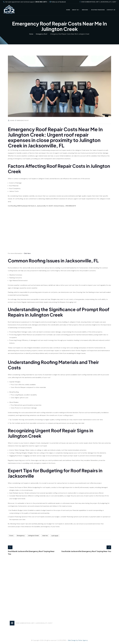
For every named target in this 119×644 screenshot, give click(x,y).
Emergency (21, 536)
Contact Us (111, 10)
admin (12, 120)
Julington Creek (33, 536)
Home (68, 10)
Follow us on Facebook (58, 2)
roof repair (55, 536)
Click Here (27, 253)
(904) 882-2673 (41, 2)
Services (85, 10)
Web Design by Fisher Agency (78, 640)
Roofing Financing (98, 10)
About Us (75, 10)
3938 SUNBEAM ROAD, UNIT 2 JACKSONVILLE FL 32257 (34, 623)
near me (45, 536)
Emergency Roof (23, 120)
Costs (11, 536)
